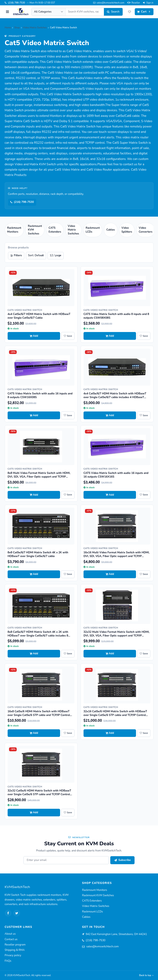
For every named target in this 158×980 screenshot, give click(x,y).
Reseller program (15, 945)
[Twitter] (17, 913)
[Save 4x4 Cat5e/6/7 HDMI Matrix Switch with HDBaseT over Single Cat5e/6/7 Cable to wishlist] (68, 336)
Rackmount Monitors (95, 890)
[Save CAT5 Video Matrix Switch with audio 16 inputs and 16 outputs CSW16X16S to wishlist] (144, 495)
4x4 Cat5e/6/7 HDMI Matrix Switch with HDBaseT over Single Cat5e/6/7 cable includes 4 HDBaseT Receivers (115, 397)
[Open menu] (7, 12)
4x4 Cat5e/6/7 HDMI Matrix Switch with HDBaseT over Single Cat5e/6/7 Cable (39, 316)
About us (10, 934)
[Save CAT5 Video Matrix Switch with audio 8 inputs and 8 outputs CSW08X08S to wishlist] (144, 336)
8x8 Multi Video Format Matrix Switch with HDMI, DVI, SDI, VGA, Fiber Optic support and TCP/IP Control (39, 477)
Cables (86, 917)
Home (8, 28)
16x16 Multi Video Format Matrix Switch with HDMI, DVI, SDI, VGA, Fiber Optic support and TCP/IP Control (117, 556)
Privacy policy (13, 955)
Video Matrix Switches (35, 28)
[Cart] (144, 12)
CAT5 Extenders (92, 901)
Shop (17, 28)
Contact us (11, 939)
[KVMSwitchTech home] (21, 12)
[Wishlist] (130, 12)
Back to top (146, 975)
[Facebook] (8, 913)
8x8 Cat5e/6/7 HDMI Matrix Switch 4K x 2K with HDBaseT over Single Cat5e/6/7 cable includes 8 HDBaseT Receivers (38, 636)
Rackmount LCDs (92, 912)
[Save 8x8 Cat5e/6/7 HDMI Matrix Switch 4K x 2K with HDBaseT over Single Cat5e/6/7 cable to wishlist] (68, 574)
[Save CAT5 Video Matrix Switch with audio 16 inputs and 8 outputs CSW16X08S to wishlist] (68, 415)
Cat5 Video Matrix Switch (25, 310)
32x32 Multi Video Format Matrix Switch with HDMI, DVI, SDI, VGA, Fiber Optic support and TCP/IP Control (117, 636)
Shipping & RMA (15, 950)
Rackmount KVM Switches (98, 895)
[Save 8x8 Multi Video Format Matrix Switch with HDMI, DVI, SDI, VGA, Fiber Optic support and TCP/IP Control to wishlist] (68, 495)
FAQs (8, 961)
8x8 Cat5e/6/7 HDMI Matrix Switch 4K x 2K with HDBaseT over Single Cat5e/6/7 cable (38, 554)
